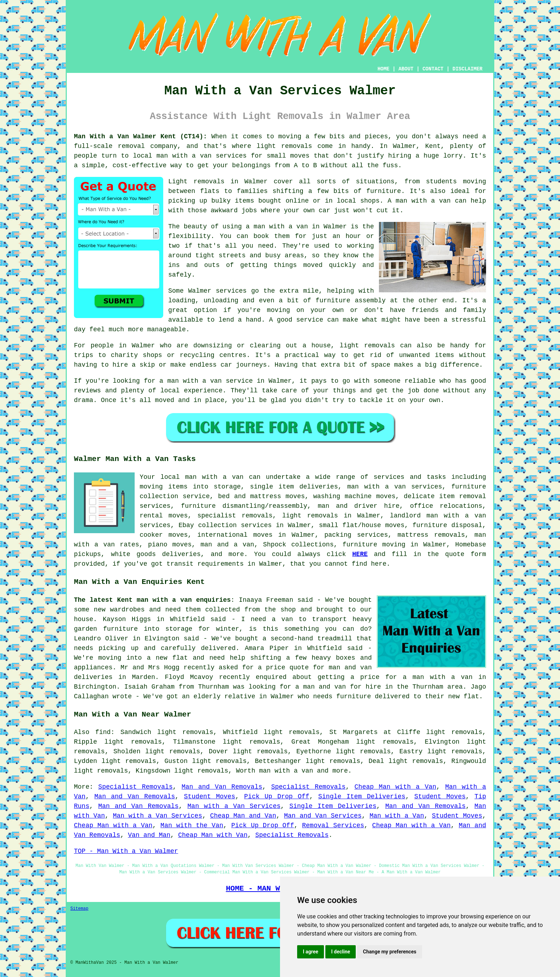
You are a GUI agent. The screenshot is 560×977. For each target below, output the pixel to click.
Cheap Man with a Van (396, 787)
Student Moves (210, 797)
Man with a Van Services (234, 806)
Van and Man (149, 835)
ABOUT (406, 69)
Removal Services (333, 825)
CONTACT (433, 69)
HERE (360, 554)
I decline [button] (341, 952)
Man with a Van (397, 816)
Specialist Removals (136, 787)
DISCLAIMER (467, 69)
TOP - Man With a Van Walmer (126, 851)
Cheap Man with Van (213, 835)
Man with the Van (192, 825)
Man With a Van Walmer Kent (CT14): (141, 137)
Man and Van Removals (222, 787)
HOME (384, 69)
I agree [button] (311, 952)
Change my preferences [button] (389, 952)
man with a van (286, 771)
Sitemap (79, 909)
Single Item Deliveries (362, 797)
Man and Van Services (323, 816)
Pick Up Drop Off (277, 797)
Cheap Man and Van (243, 816)
